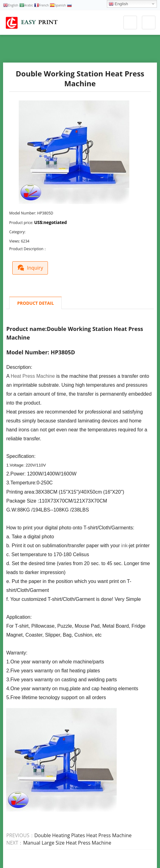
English (118, 4)
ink (124, 545)
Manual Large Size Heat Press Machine (67, 842)
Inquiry (32, 267)
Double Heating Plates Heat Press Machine (83, 835)
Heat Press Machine (33, 376)
